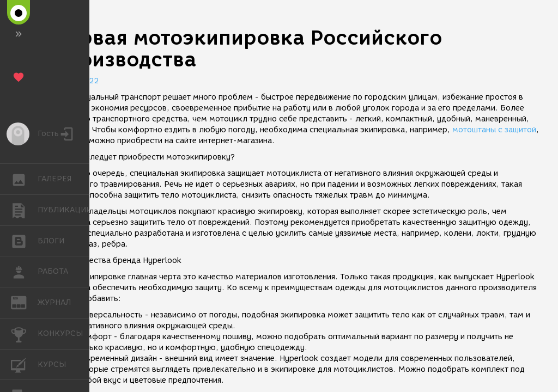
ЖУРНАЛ (24, 302)
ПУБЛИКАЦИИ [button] (24, 210)
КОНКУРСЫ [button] (24, 334)
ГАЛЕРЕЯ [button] (24, 179)
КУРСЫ (24, 364)
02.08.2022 (76, 81)
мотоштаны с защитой (494, 130)
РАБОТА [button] (24, 272)
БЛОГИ (24, 240)
